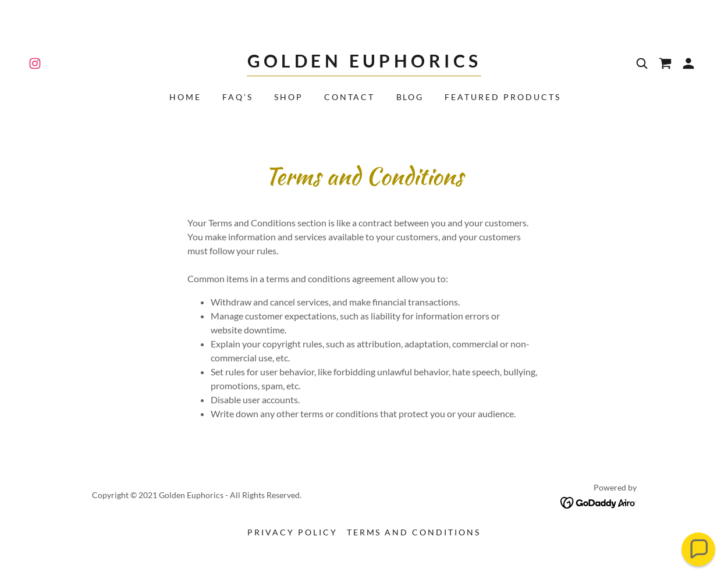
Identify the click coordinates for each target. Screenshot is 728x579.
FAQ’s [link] (238, 97)
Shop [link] (289, 97)
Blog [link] (410, 97)
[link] (35, 63)
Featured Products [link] (503, 97)
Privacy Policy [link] (292, 532)
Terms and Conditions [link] (414, 532)
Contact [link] (350, 97)
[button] (688, 63)
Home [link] (185, 97)
